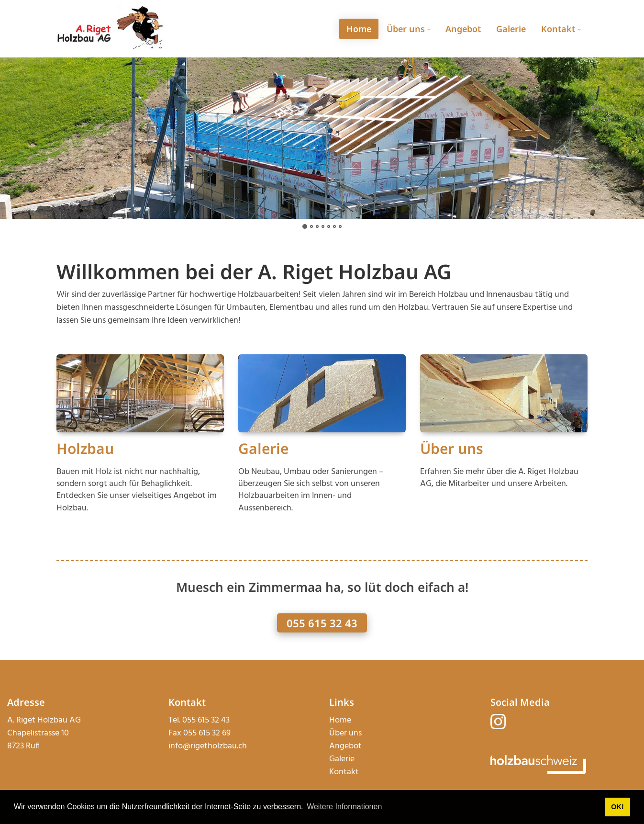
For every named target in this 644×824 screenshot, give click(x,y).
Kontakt (344, 772)
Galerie (263, 448)
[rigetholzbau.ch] (110, 28)
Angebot (345, 746)
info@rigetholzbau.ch (208, 746)
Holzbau (85, 448)
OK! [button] (617, 807)
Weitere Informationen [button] (344, 807)
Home (340, 720)
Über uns (452, 448)
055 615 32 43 (322, 623)
